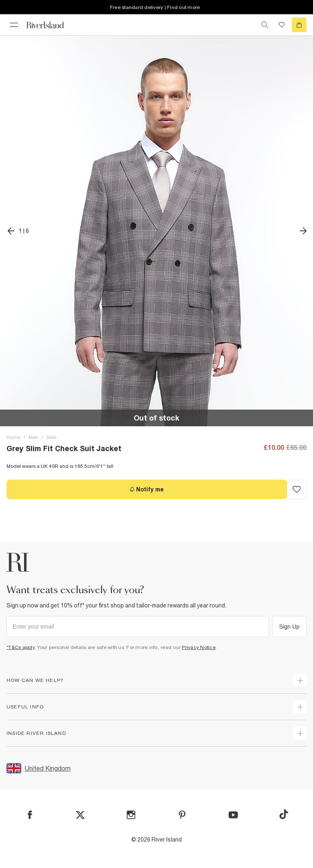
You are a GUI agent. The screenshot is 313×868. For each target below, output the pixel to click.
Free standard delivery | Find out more (155, 7)
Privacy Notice (199, 647)
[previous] (18, 231)
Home (13, 437)
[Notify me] (147, 489)
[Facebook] (30, 815)
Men (33, 437)
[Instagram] (131, 815)
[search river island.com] (265, 25)
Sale (51, 437)
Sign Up (289, 627)
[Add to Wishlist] (297, 489)
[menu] (14, 25)
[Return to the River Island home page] (51, 25)
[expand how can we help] (300, 680)
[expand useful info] (300, 707)
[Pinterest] (182, 815)
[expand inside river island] (300, 733)
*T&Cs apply (21, 647)
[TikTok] (284, 814)
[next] (303, 231)
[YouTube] (233, 815)
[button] (156, 231)
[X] (80, 815)
